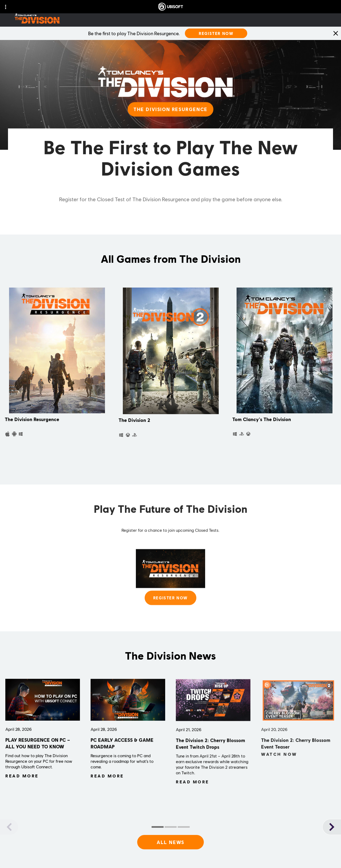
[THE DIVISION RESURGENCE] (170, 115)
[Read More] (22, 778)
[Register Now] (216, 33)
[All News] (170, 842)
